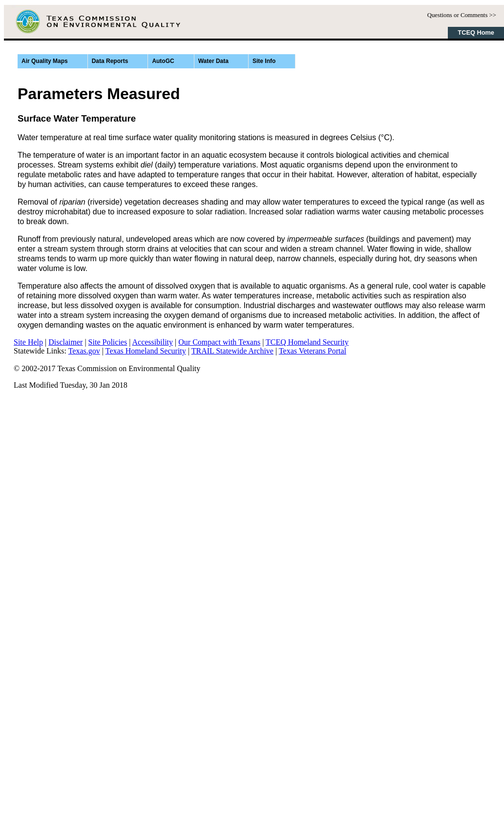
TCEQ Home (476, 32)
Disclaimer (65, 342)
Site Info (264, 61)
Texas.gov (84, 351)
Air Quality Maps (45, 61)
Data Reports (110, 61)
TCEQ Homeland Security (307, 342)
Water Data (213, 61)
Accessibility (153, 342)
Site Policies (108, 342)
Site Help (28, 342)
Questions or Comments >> (462, 15)
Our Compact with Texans (219, 342)
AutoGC (163, 61)
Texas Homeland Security (146, 351)
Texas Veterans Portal (313, 351)
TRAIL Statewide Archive (232, 351)
